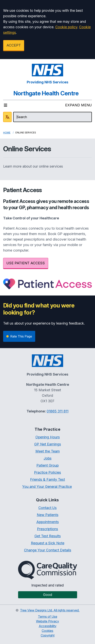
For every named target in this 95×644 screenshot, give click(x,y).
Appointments (48, 522)
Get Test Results (48, 536)
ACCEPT (14, 45)
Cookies (47, 631)
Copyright (48, 635)
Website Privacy (47, 621)
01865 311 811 (58, 411)
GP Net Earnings (48, 444)
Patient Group (47, 465)
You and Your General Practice (47, 487)
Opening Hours (48, 437)
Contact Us (47, 508)
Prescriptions (47, 529)
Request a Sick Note (48, 543)
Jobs (48, 458)
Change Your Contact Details (48, 550)
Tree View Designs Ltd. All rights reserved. (50, 610)
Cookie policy (66, 27)
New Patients (48, 515)
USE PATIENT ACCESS (26, 263)
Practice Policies (47, 472)
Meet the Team (48, 451)
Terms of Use (48, 617)
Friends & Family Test (47, 479)
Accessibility (48, 626)
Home (7, 133)
